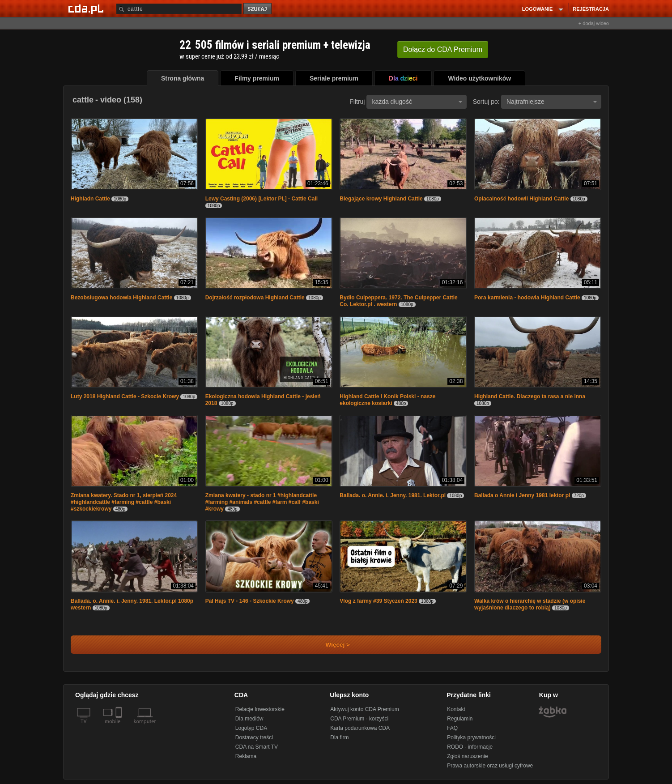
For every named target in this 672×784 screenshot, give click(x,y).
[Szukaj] (179, 9)
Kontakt (456, 709)
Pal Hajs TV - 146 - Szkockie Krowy (250, 601)
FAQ (452, 728)
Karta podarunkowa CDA (360, 728)
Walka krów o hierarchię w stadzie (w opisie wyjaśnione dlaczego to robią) (530, 604)
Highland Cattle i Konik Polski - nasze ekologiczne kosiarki (387, 400)
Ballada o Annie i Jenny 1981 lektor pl (522, 495)
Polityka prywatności (471, 737)
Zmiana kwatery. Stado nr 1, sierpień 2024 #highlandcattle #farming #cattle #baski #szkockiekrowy (124, 502)
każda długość (417, 102)
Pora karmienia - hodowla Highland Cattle (527, 298)
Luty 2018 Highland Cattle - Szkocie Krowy (125, 396)
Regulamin (460, 719)
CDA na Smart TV (257, 747)
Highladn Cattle (90, 199)
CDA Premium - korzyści (359, 719)
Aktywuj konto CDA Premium (364, 709)
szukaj (258, 9)
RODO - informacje (470, 747)
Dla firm (339, 737)
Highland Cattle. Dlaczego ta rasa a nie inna (530, 396)
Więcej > (330, 645)
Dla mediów (249, 719)
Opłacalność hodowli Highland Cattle (521, 199)
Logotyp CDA (251, 728)
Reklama (246, 756)
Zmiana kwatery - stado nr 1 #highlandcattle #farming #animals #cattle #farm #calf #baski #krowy (262, 502)
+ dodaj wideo (594, 23)
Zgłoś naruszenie (467, 756)
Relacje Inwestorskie (260, 709)
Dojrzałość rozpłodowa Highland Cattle (255, 298)
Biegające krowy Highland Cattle (381, 199)
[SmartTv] (120, 727)
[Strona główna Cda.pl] (87, 9)
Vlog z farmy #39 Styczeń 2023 (378, 601)
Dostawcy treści (254, 737)
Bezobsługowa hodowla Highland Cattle (121, 298)
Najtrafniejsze (552, 102)
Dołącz (443, 49)
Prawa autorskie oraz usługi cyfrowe (490, 766)
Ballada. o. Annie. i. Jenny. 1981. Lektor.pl (393, 495)
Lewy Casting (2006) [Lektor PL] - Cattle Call (262, 199)
